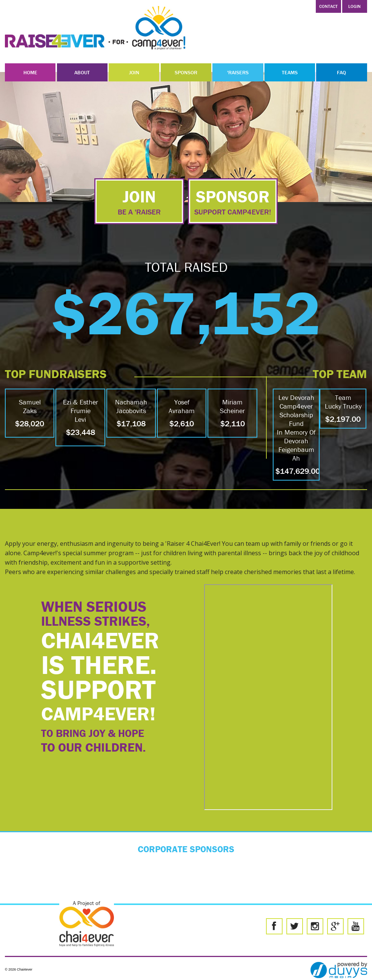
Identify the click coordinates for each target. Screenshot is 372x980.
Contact (328, 6)
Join (134, 72)
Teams (290, 72)
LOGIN (354, 6)
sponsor (233, 201)
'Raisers (238, 72)
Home (30, 72)
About (82, 72)
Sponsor (186, 72)
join (139, 201)
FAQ (341, 72)
